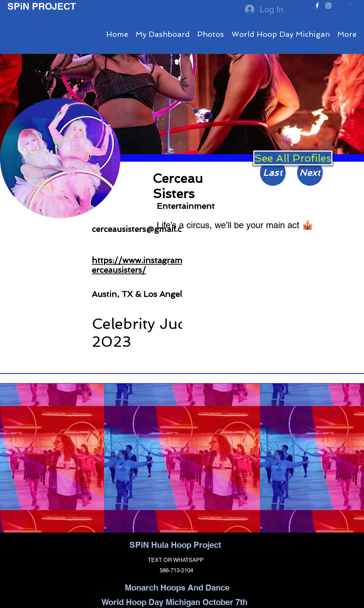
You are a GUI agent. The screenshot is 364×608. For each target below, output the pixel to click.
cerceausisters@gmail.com (143, 229)
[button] (350, 4)
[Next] (310, 173)
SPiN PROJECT (42, 6)
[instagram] (328, 6)
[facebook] (317, 6)
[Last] (273, 173)
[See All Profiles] (293, 158)
